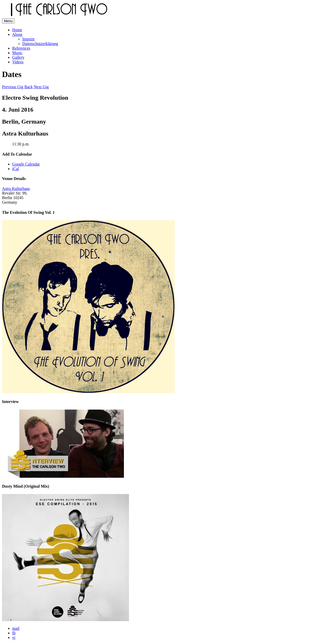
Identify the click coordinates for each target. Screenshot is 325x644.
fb (14, 633)
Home (17, 30)
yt (14, 638)
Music (17, 53)
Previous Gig (13, 87)
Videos (18, 62)
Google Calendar (26, 164)
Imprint (28, 39)
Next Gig (41, 87)
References (21, 48)
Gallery (18, 57)
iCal (16, 169)
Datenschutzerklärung (40, 44)
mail (16, 628)
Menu (8, 21)
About (17, 34)
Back (29, 87)
